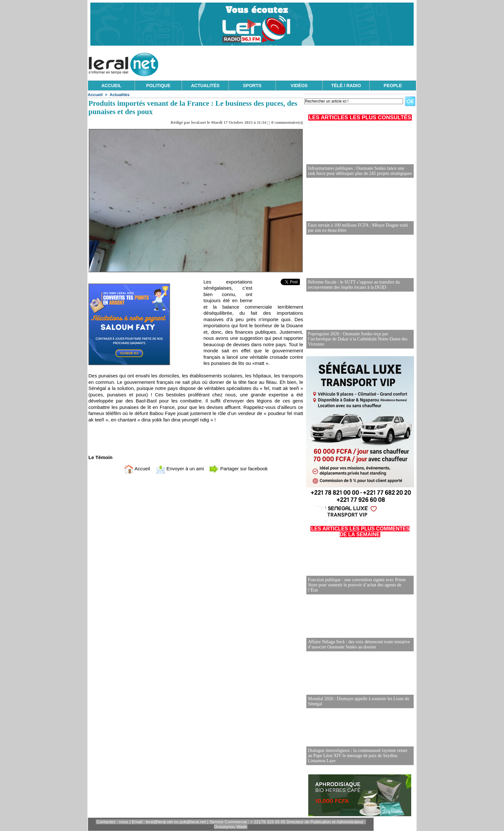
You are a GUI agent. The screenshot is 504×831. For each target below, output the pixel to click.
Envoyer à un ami (180, 469)
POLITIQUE (158, 86)
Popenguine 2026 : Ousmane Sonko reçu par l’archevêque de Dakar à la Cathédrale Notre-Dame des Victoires (358, 339)
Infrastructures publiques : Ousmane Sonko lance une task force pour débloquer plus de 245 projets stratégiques (360, 171)
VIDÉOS (299, 86)
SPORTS (252, 86)
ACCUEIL (111, 86)
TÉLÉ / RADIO (346, 86)
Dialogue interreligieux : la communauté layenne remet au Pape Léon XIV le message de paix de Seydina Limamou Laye (358, 756)
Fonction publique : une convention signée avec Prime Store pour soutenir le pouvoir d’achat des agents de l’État (357, 585)
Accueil (95, 95)
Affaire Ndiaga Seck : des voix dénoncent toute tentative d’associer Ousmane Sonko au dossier (359, 644)
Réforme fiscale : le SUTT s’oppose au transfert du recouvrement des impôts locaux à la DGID (354, 285)
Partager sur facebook (239, 469)
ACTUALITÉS (205, 86)
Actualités (120, 95)
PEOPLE (393, 86)
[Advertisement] (299, 63)
